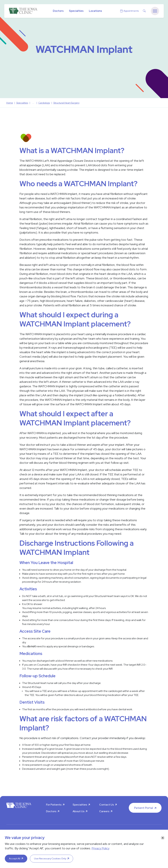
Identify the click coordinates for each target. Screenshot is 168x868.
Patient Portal (144, 808)
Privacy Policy (100, 848)
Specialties (76, 11)
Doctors (58, 11)
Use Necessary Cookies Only (50, 859)
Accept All (15, 859)
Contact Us (107, 805)
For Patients (54, 805)
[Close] (163, 838)
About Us (79, 811)
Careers (104, 811)
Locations (95, 11)
